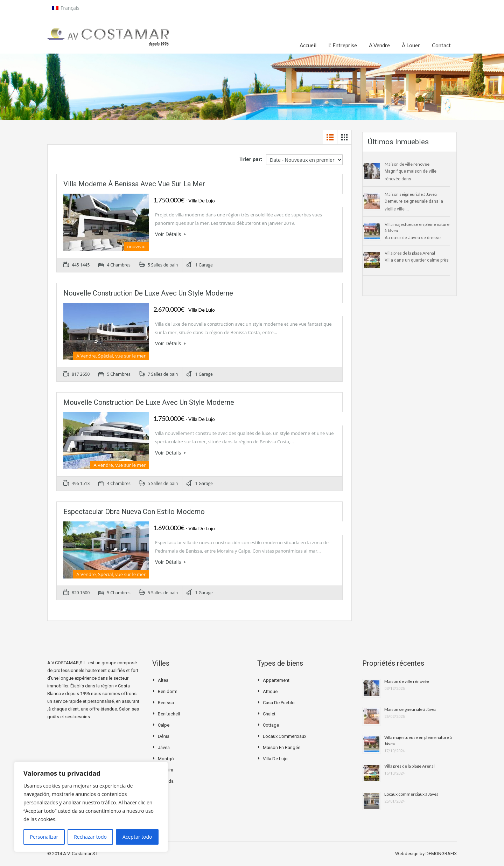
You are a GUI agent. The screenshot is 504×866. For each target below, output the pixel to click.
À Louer (411, 45)
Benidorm (168, 691)
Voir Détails (170, 234)
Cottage (271, 725)
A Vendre (379, 45)
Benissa (166, 703)
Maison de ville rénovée (407, 164)
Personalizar (44, 837)
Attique (270, 691)
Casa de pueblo (279, 703)
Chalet (269, 714)
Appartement (276, 680)
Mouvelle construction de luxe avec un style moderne (149, 402)
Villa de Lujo (275, 759)
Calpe (164, 725)
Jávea (164, 747)
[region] (91, 807)
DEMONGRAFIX (441, 854)
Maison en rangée (282, 747)
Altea (163, 680)
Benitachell (169, 714)
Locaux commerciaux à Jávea (411, 794)
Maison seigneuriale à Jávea (411, 194)
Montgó (166, 759)
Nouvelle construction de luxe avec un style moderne (148, 293)
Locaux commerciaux (285, 736)
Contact (441, 45)
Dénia (164, 736)
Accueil (308, 45)
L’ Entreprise (343, 45)
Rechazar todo (90, 837)
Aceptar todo (137, 837)
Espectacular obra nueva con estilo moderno (134, 512)
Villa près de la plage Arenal (410, 253)
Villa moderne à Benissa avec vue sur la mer (134, 184)
